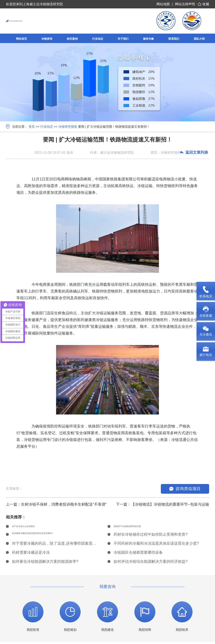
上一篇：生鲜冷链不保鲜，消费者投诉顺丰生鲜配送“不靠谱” (56, 504)
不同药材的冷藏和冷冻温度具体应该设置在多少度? (156, 546)
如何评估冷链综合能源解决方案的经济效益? (151, 564)
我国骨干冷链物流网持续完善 (138, 527)
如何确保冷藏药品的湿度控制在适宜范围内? (49, 536)
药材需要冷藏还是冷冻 (31, 555)
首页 (32, 127)
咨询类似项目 (185, 489)
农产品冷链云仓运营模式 (33, 527)
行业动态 (47, 127)
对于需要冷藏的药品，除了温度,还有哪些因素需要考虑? (55, 546)
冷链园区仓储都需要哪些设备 (138, 555)
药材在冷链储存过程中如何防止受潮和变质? (151, 536)
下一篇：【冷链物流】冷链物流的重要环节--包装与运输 (163, 504)
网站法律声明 (185, 4)
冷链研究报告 (68, 127)
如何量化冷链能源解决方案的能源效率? (45, 564)
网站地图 (163, 4)
